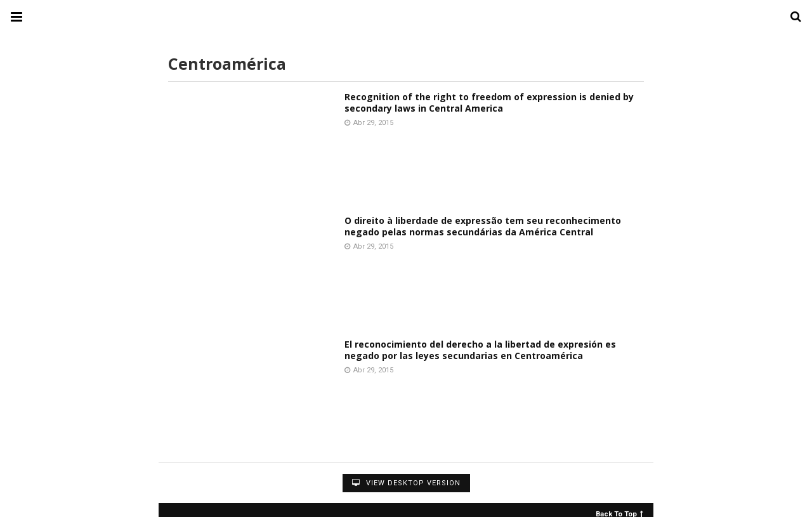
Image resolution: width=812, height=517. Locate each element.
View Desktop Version (406, 483)
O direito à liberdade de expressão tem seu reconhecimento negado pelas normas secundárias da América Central (483, 226)
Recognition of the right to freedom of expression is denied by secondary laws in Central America (489, 102)
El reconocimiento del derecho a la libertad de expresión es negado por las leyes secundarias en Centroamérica (480, 350)
